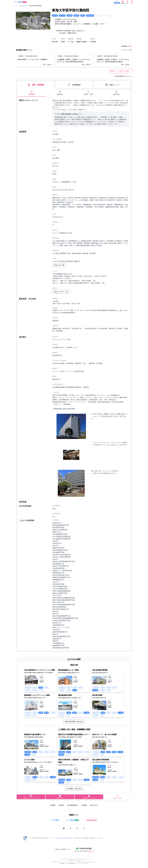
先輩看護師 (74, 85)
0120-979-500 (85, 848)
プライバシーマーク (63, 838)
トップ (16, 6)
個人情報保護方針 (73, 805)
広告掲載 (84, 805)
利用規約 (61, 805)
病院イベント (112, 85)
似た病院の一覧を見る (74, 789)
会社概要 (53, 805)
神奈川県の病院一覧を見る (74, 722)
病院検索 (23, 6)
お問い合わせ (94, 805)
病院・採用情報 (36, 85)
